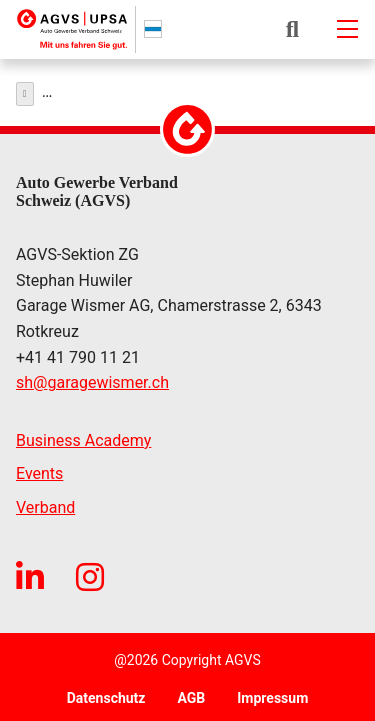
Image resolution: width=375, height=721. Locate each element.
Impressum (272, 693)
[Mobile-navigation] (347, 29)
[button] (292, 29)
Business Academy (83, 435)
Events (39, 468)
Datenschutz (106, 693)
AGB (191, 693)
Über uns (67, 89)
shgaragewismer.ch (92, 378)
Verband (45, 502)
